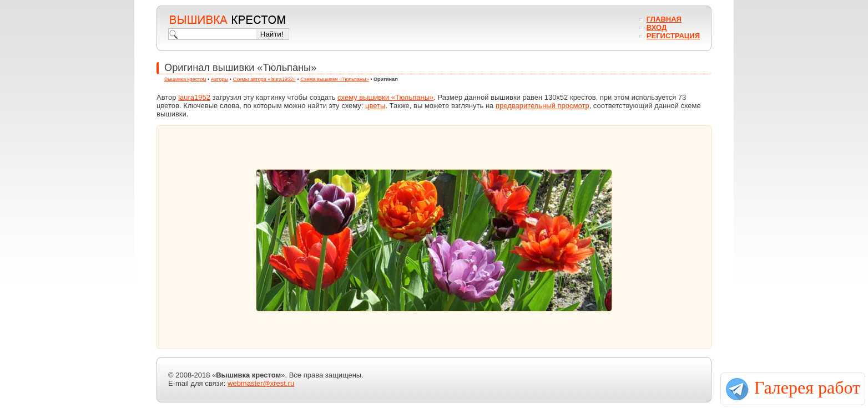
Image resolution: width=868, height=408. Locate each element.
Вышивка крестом (185, 79)
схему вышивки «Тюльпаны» (385, 97)
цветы (375, 106)
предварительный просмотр (542, 106)
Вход (657, 27)
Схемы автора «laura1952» (264, 79)
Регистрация (673, 36)
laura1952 (194, 97)
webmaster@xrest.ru (261, 383)
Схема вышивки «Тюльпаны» (335, 79)
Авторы (219, 79)
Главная (664, 19)
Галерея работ (807, 387)
